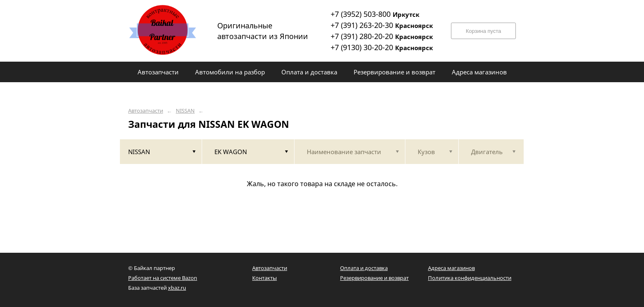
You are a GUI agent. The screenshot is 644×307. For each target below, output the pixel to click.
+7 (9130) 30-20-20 (382, 47)
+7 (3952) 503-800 (375, 14)
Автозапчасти (146, 111)
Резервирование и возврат (374, 278)
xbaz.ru (177, 288)
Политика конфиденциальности (470, 278)
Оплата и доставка (364, 268)
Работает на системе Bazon (163, 278)
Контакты (264, 278)
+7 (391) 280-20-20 (382, 36)
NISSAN (185, 111)
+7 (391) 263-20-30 (382, 25)
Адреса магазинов (451, 268)
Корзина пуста (483, 31)
